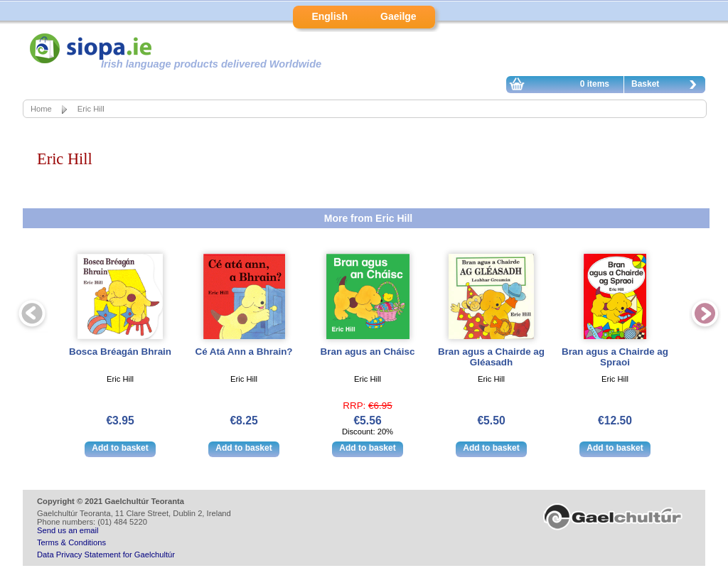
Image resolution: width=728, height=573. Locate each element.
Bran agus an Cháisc (368, 352)
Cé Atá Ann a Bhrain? (243, 352)
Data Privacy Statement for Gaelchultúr (106, 555)
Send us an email (68, 530)
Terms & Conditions (71, 542)
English (330, 16)
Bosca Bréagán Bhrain (120, 352)
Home (41, 109)
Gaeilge (398, 16)
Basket (668, 86)
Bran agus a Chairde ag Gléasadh (491, 357)
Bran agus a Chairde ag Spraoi (615, 357)
